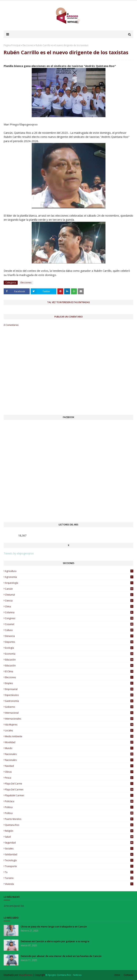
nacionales (69, 754)
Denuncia (69, 636)
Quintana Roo (69, 825)
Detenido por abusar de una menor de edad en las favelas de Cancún (61, 956)
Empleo (69, 683)
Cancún (69, 589)
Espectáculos (69, 695)
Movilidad (69, 742)
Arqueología (69, 583)
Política (69, 813)
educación (69, 660)
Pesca (69, 778)
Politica (69, 807)
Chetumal (69, 595)
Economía (69, 654)
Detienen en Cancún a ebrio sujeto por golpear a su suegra (55, 941)
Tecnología (69, 860)
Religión (69, 831)
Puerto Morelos (69, 819)
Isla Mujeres (69, 725)
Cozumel (69, 624)
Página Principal (12, 45)
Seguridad (69, 843)
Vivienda (69, 884)
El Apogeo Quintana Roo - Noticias (64, 975)
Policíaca (69, 801)
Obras (69, 772)
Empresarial (69, 689)
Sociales (69, 849)
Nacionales (69, 760)
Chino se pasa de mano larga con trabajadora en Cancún (54, 926)
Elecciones (28, 45)
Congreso (69, 618)
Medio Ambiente (69, 736)
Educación (69, 666)
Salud (69, 837)
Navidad (69, 766)
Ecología (69, 648)
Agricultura (69, 571)
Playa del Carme (69, 784)
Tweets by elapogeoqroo (19, 553)
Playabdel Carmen (69, 795)
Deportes (69, 642)
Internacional (69, 713)
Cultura (69, 630)
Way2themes (26, 975)
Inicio (117, 975)
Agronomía (69, 577)
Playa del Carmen (69, 790)
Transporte (69, 866)
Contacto (129, 975)
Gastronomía (69, 701)
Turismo (69, 878)
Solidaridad (69, 854)
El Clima (69, 671)
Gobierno (69, 707)
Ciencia (69, 601)
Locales (69, 730)
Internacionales (69, 719)
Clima (69, 607)
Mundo (69, 748)
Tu (69, 872)
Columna (69, 612)
